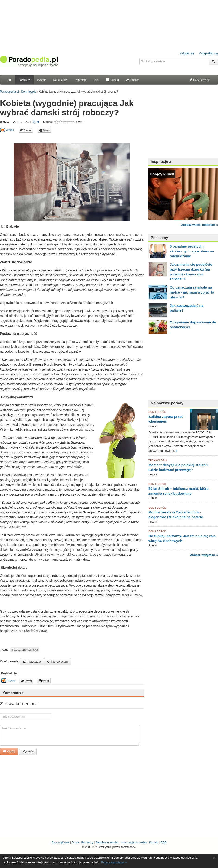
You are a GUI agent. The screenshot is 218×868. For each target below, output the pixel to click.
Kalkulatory (60, 80)
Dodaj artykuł (199, 80)
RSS (164, 842)
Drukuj (44, 130)
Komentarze (13, 693)
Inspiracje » (161, 162)
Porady (24, 80)
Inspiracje (80, 80)
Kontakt (154, 842)
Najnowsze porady (167, 403)
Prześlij (26, 130)
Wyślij (9, 751)
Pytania (42, 80)
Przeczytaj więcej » (114, 862)
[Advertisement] (54, 138)
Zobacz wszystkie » (204, 555)
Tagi (96, 80)
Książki (112, 80)
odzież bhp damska (25, 650)
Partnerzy (87, 842)
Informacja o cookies (134, 842)
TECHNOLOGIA (158, 460)
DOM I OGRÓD (157, 412)
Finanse (132, 80)
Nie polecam (58, 662)
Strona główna (60, 842)
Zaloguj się (187, 53)
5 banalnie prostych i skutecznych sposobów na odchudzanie (192, 251)
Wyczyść (28, 751)
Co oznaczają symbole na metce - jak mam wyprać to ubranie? (192, 292)
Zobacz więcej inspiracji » (200, 225)
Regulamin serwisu (107, 842)
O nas (75, 842)
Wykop (7, 130)
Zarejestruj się (208, 53)
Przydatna (32, 662)
